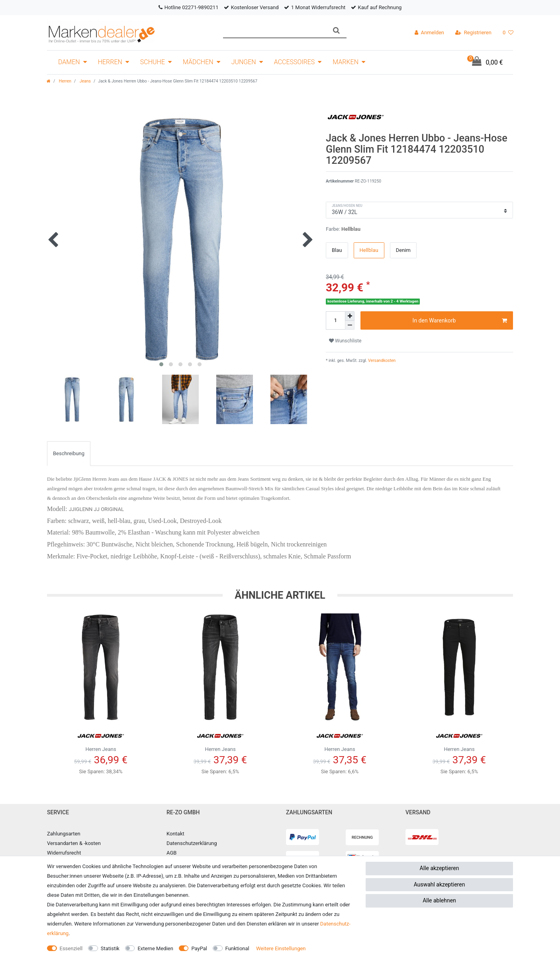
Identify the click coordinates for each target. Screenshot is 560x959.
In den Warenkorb (460, 321)
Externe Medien (155, 948)
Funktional (237, 948)
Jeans (85, 81)
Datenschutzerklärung (192, 843)
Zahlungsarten (64, 834)
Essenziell (71, 948)
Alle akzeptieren (440, 868)
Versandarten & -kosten (74, 843)
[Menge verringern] (350, 325)
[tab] (69, 454)
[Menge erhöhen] (350, 316)
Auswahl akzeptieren (440, 884)
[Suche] (336, 30)
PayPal (199, 948)
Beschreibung (69, 453)
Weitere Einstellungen (281, 948)
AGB (171, 853)
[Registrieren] (473, 33)
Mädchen (198, 62)
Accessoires (295, 62)
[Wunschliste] (508, 33)
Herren (110, 62)
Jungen (244, 62)
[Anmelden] (429, 33)
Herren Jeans (101, 739)
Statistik (110, 948)
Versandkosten (382, 361)
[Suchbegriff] (275, 30)
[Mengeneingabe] (335, 320)
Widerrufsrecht (64, 853)
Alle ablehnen (439, 900)
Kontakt (175, 834)
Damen (69, 62)
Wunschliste (345, 341)
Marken (346, 62)
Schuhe (153, 62)
